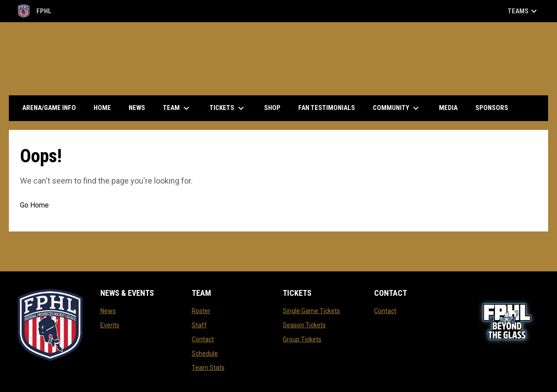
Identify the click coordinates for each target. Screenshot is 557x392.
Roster (201, 311)
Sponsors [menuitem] (492, 108)
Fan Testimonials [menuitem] (327, 108)
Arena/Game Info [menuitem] (49, 108)
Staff (199, 325)
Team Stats (208, 368)
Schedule (205, 353)
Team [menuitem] (177, 108)
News (108, 311)
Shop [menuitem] (276, 108)
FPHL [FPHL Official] (35, 11)
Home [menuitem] (102, 108)
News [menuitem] (137, 108)
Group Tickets (302, 339)
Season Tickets (304, 325)
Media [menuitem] (448, 108)
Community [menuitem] (397, 108)
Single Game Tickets (311, 311)
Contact (203, 339)
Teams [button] (523, 11)
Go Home (34, 205)
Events (110, 325)
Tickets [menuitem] (228, 108)
